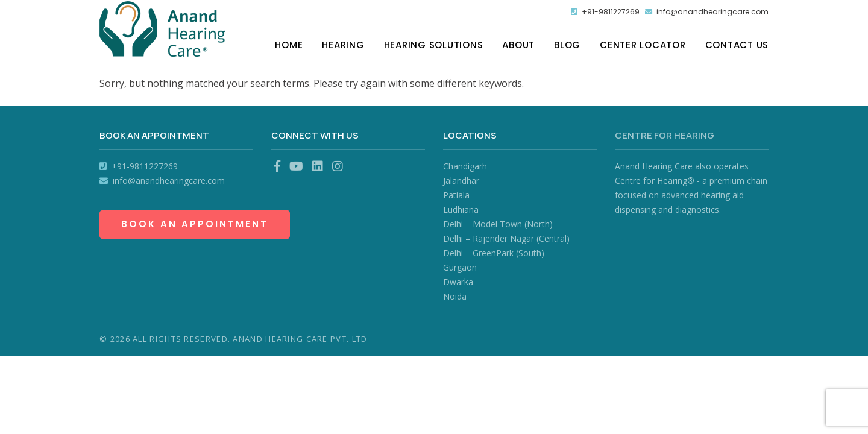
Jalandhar (461, 181)
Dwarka (458, 282)
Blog (567, 47)
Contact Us (737, 47)
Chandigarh (465, 166)
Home (289, 47)
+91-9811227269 (591, 13)
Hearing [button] (343, 47)
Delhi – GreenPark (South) (494, 253)
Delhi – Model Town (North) (498, 224)
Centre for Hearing (665, 135)
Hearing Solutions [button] (434, 47)
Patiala (456, 195)
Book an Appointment (195, 224)
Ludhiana (461, 209)
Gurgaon (460, 267)
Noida (455, 296)
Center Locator (643, 47)
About (518, 47)
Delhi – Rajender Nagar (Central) (506, 238)
